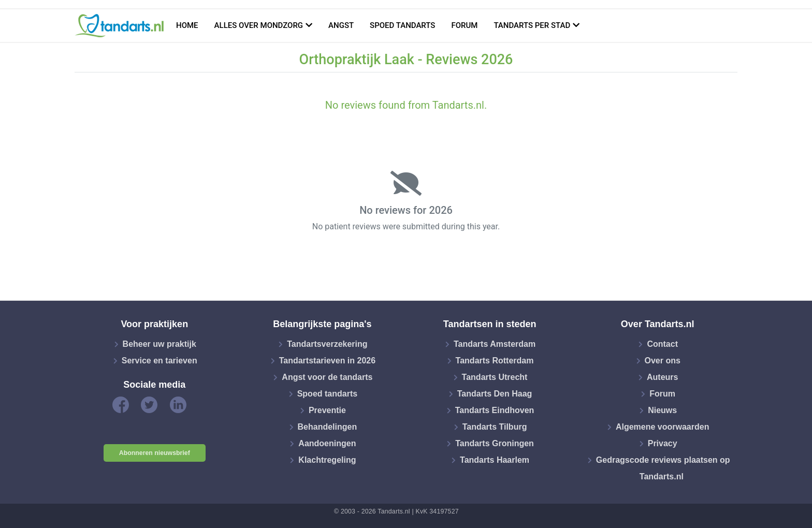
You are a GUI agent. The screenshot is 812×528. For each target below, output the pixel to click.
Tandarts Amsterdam (495, 344)
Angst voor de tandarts (327, 377)
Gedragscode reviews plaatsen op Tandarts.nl (663, 468)
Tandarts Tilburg (495, 427)
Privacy (663, 443)
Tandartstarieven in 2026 (327, 361)
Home (187, 25)
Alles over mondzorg (259, 25)
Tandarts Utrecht (495, 377)
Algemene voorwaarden (663, 427)
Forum (464, 25)
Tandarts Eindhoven (495, 410)
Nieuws (662, 410)
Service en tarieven (160, 361)
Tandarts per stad (532, 25)
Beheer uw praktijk (160, 344)
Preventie (327, 410)
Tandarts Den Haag (495, 394)
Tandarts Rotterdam (495, 361)
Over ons (663, 361)
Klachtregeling (327, 460)
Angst (341, 25)
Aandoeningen (327, 443)
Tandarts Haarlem (495, 460)
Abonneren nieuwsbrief (155, 453)
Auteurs (662, 377)
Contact (662, 344)
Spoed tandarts (402, 25)
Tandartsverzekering (327, 344)
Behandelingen (328, 427)
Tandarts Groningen (495, 443)
